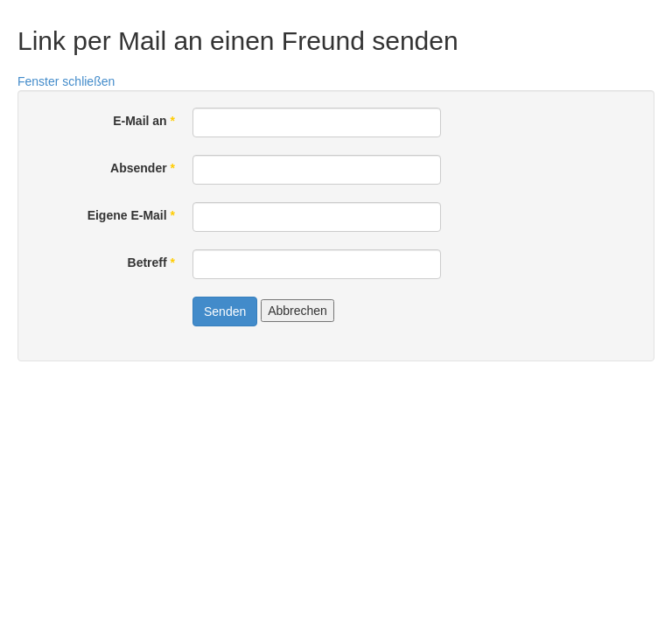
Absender (143, 168)
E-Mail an (144, 121)
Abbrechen (297, 311)
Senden (225, 311)
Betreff (151, 262)
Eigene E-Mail (131, 215)
